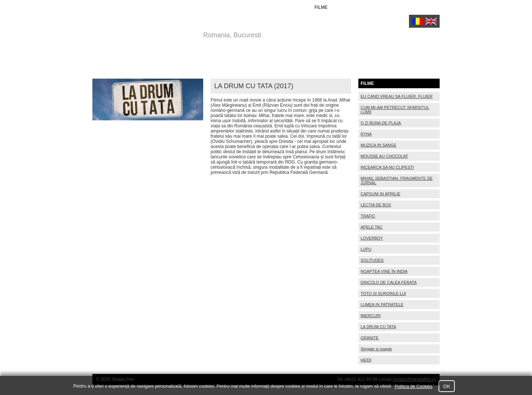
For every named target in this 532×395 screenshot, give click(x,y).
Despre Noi (391, 7)
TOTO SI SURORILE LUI (383, 293)
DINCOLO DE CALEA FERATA (389, 282)
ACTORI (293, 7)
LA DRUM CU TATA (378, 327)
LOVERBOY (372, 238)
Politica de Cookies (413, 387)
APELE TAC (372, 227)
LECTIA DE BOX (376, 205)
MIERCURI (371, 316)
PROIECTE (352, 7)
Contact (428, 7)
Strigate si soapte (376, 349)
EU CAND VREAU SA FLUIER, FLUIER (397, 96)
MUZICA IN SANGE (378, 145)
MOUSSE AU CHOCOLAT (384, 156)
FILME (321, 7)
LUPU (366, 249)
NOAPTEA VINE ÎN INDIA (384, 271)
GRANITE (370, 338)
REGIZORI (260, 7)
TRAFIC (368, 216)
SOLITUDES (372, 260)
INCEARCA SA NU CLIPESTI (387, 167)
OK (446, 386)
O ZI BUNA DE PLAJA (381, 123)
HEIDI (366, 360)
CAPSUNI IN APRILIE (381, 194)
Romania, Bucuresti (232, 35)
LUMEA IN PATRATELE (382, 305)
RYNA (366, 134)
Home (230, 7)
